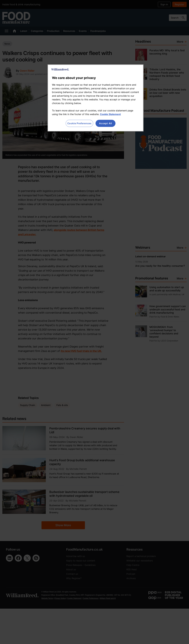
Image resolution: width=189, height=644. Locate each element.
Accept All (106, 123)
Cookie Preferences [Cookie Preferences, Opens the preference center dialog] (79, 123)
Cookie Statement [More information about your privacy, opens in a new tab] (110, 114)
